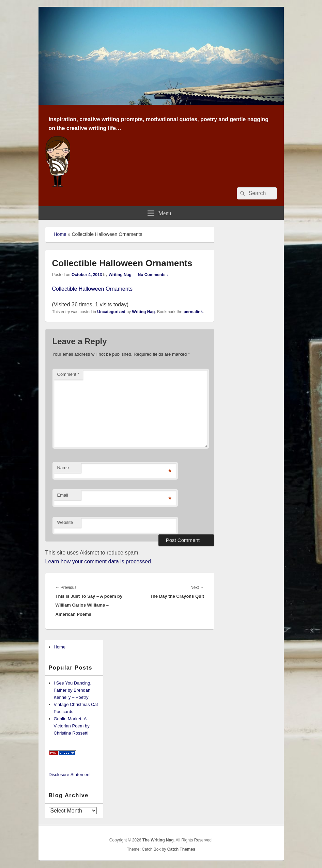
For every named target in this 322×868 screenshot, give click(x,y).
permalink (193, 312)
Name (63, 468)
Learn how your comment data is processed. (99, 561)
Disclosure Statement (70, 775)
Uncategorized (111, 312)
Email (63, 495)
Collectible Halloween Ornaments (93, 289)
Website (65, 522)
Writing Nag (120, 275)
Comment (68, 374)
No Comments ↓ (153, 275)
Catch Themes (181, 849)
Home (60, 234)
